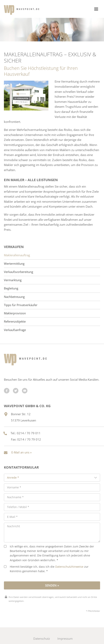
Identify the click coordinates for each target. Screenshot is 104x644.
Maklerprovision (15, 313)
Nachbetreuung (14, 297)
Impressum (65, 639)
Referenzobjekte (15, 322)
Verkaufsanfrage (15, 330)
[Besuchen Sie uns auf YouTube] (25, 391)
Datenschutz (42, 639)
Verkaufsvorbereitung (19, 272)
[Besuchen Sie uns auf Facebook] (7, 391)
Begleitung (11, 288)
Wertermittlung (14, 264)
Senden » (52, 585)
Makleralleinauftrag (17, 255)
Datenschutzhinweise (69, 567)
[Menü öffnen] (96, 9)
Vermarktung (13, 280)
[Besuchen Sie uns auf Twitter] (16, 391)
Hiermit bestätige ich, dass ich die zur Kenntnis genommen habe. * (46, 569)
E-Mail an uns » (21, 452)
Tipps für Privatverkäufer (21, 305)
